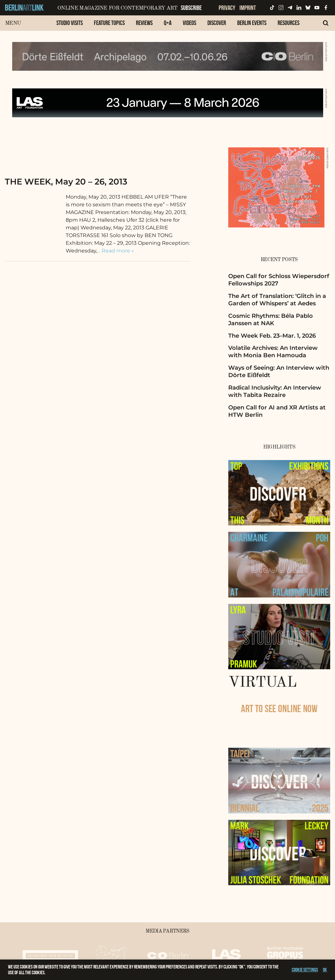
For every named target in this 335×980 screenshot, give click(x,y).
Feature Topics (109, 23)
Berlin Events (252, 23)
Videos (189, 23)
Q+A (168, 23)
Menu (13, 23)
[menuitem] (70, 26)
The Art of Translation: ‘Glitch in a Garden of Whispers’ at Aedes (277, 300)
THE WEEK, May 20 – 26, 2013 (66, 182)
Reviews (144, 23)
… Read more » (116, 251)
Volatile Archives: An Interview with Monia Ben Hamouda (273, 352)
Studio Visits (70, 23)
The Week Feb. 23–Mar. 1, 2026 (272, 336)
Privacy (227, 8)
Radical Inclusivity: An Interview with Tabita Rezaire (275, 391)
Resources (289, 23)
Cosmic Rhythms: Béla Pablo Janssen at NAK (271, 320)
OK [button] (325, 970)
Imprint (248, 8)
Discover (217, 23)
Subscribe (191, 8)
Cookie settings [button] (305, 970)
